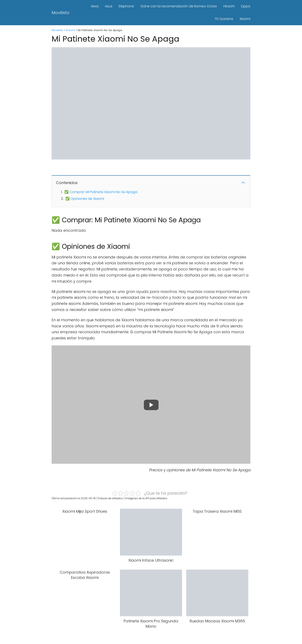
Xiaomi (245, 19)
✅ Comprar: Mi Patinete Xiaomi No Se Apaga (101, 192)
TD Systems (224, 19)
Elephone (126, 6)
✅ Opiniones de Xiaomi (85, 199)
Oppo (246, 6)
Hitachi (229, 6)
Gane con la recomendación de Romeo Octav (179, 6)
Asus (109, 6)
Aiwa (95, 6)
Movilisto (61, 13)
